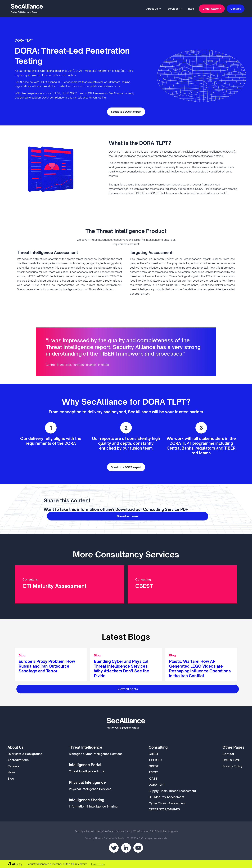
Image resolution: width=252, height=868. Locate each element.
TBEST (153, 772)
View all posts (128, 689)
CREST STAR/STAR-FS (164, 809)
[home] (27, 9)
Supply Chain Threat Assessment (172, 791)
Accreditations (18, 760)
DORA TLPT (157, 785)
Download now (128, 516)
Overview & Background (25, 754)
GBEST (154, 766)
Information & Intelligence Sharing (93, 806)
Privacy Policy (232, 766)
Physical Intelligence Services (90, 789)
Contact (236, 9)
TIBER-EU (155, 760)
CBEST (153, 754)
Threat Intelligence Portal (87, 771)
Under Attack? (212, 9)
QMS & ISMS (231, 760)
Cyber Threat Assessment (167, 803)
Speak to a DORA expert (126, 112)
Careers (13, 766)
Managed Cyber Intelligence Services (96, 754)
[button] (154, 9)
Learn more (98, 864)
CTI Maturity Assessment (166, 797)
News (11, 772)
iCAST (153, 778)
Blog (191, 9)
